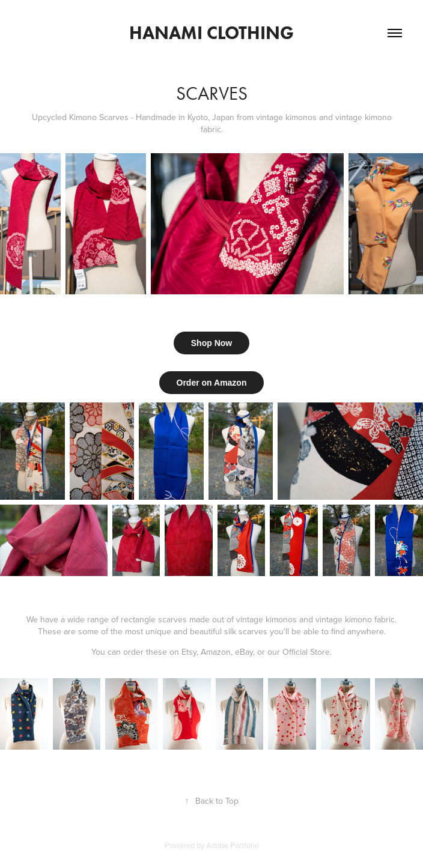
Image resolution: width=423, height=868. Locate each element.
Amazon (216, 652)
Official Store (306, 652)
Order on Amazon (212, 383)
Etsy (189, 652)
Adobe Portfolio (232, 845)
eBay (244, 652)
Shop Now (211, 343)
